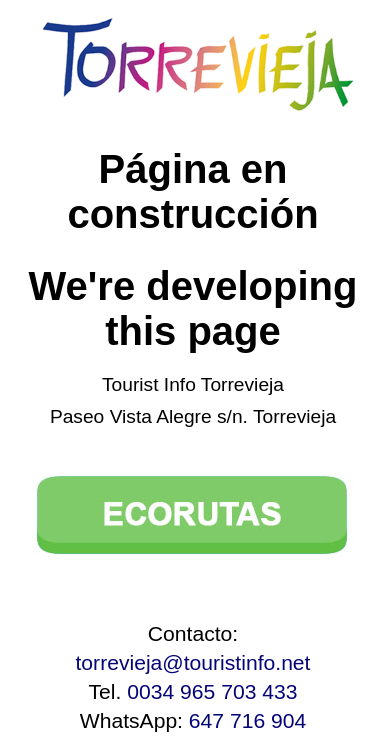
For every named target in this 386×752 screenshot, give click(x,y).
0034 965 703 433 (212, 691)
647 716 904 (247, 720)
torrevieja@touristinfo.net (193, 662)
